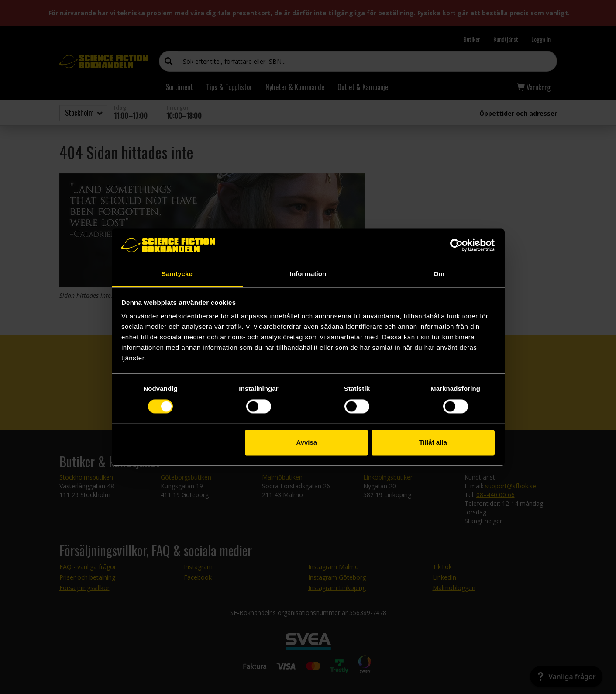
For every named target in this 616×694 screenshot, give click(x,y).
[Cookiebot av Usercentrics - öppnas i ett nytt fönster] (456, 245)
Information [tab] (308, 274)
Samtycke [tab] (177, 274)
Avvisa (306, 443)
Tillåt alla (433, 443)
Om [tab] (439, 274)
